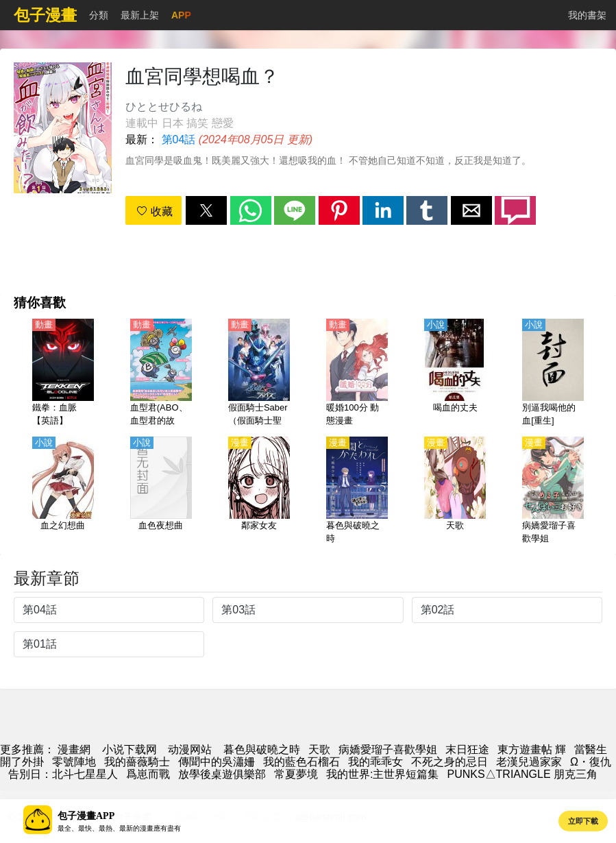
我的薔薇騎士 (137, 762)
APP (181, 15)
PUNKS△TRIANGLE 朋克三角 (522, 774)
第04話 (179, 139)
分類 (99, 15)
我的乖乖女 (375, 762)
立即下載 (583, 821)
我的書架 (587, 15)
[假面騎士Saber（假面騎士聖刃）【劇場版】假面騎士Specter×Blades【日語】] (259, 374)
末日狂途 (467, 749)
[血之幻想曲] (63, 491)
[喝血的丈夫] (455, 374)
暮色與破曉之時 (262, 749)
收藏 (154, 211)
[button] (206, 210)
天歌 (319, 749)
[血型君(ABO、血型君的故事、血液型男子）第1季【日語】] (161, 374)
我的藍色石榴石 (301, 762)
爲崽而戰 (148, 774)
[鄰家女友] (259, 491)
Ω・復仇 (591, 762)
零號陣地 (74, 762)
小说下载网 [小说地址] (130, 749)
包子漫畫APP (86, 816)
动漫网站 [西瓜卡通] (190, 749)
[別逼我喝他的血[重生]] (553, 374)
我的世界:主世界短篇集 (382, 774)
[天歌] (455, 491)
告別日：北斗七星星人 (63, 774)
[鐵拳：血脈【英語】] (63, 374)
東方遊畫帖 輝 (532, 749)
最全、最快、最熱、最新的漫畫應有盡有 (119, 828)
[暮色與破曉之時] (357, 491)
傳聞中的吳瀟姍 (217, 762)
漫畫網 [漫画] (74, 749)
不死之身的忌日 (449, 762)
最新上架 (140, 15)
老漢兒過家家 (529, 762)
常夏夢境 (296, 774)
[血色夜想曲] (161, 491)
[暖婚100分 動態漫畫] (357, 374)
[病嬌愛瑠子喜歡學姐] (553, 491)
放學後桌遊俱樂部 (222, 774)
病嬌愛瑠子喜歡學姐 (388, 749)
